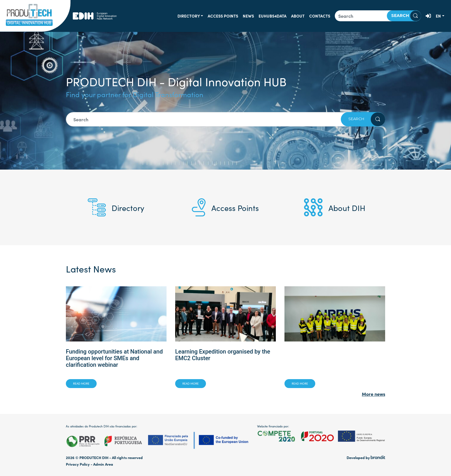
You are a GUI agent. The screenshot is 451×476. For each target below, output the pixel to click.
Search (406, 16)
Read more (81, 383)
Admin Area (103, 464)
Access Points (223, 16)
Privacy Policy (78, 464)
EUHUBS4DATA (273, 16)
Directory (189, 16)
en (438, 16)
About (298, 16)
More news (373, 394)
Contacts (320, 16)
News (248, 16)
